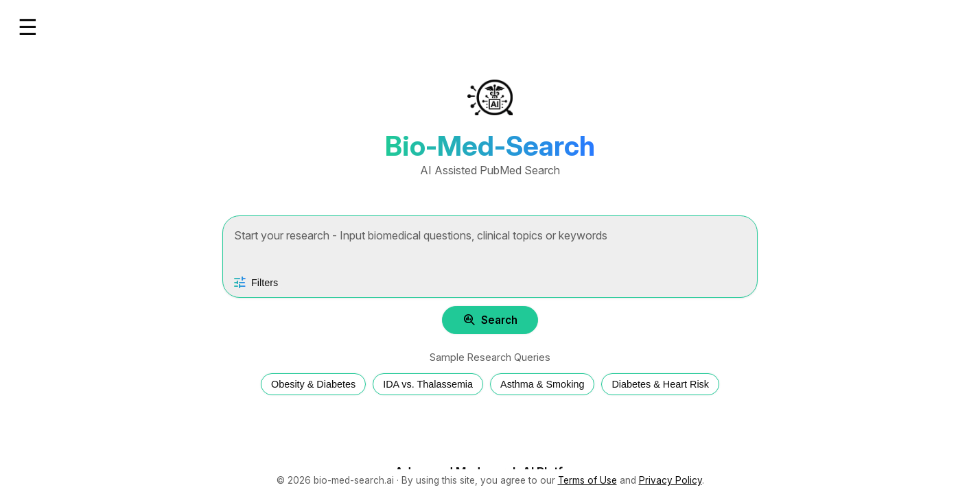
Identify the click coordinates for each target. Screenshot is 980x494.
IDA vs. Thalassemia (428, 384)
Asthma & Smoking (542, 384)
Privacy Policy (670, 480)
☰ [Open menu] (28, 27)
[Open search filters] (255, 283)
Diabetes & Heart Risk (660, 384)
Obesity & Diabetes (313, 384)
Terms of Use (587, 480)
